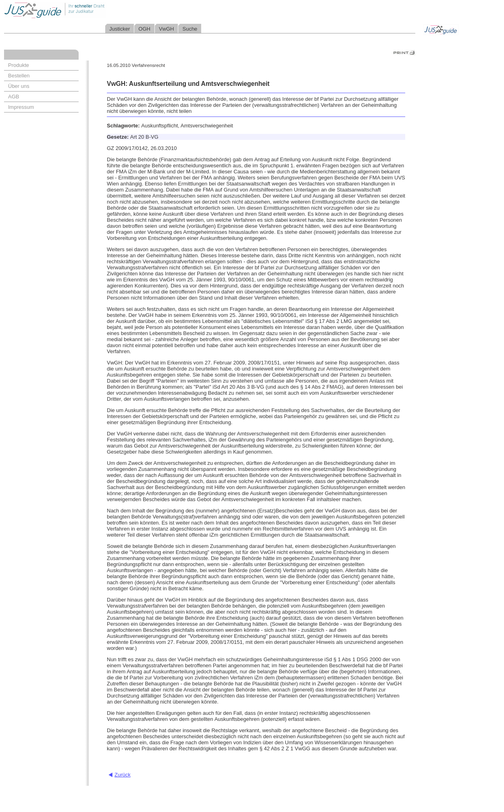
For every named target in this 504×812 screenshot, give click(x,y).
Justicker (120, 29)
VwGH (167, 29)
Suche (190, 29)
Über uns (19, 86)
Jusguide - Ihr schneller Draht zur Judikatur (81, 10)
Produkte (19, 65)
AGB (14, 97)
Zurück (123, 775)
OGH (144, 29)
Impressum (21, 107)
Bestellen (19, 76)
